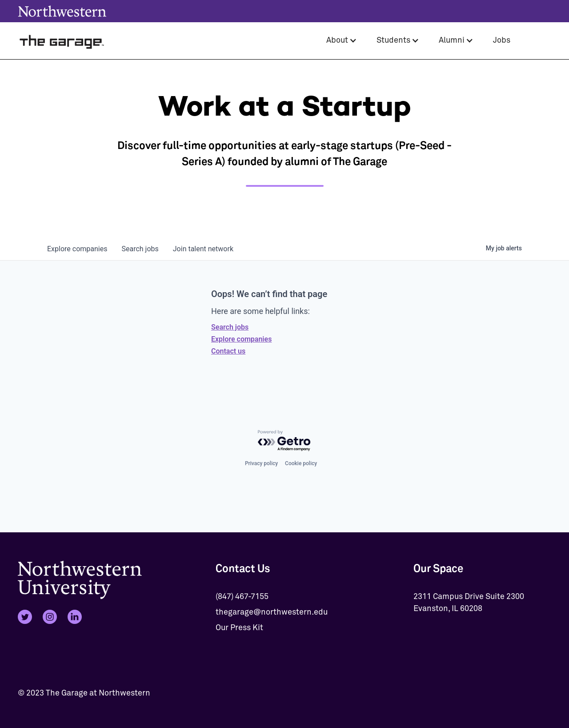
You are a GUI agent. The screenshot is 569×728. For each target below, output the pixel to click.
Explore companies (241, 339)
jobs (140, 249)
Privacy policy (261, 463)
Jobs (502, 40)
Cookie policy (301, 463)
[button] (342, 41)
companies (77, 249)
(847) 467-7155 (242, 597)
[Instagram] (50, 617)
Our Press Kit (239, 628)
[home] (62, 41)
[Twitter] (25, 617)
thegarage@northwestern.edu (272, 612)
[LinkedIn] (75, 617)
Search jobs (230, 327)
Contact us (228, 351)
